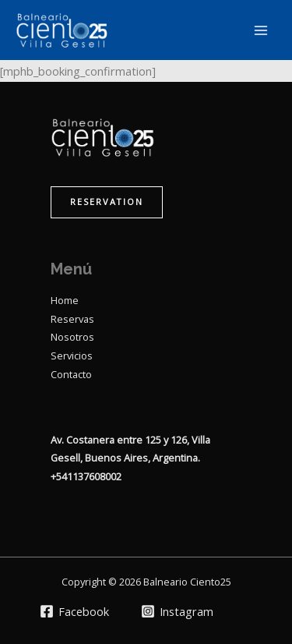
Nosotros (72, 337)
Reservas (72, 319)
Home (65, 300)
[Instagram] (178, 611)
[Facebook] (74, 611)
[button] (107, 202)
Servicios (72, 356)
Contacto (71, 374)
